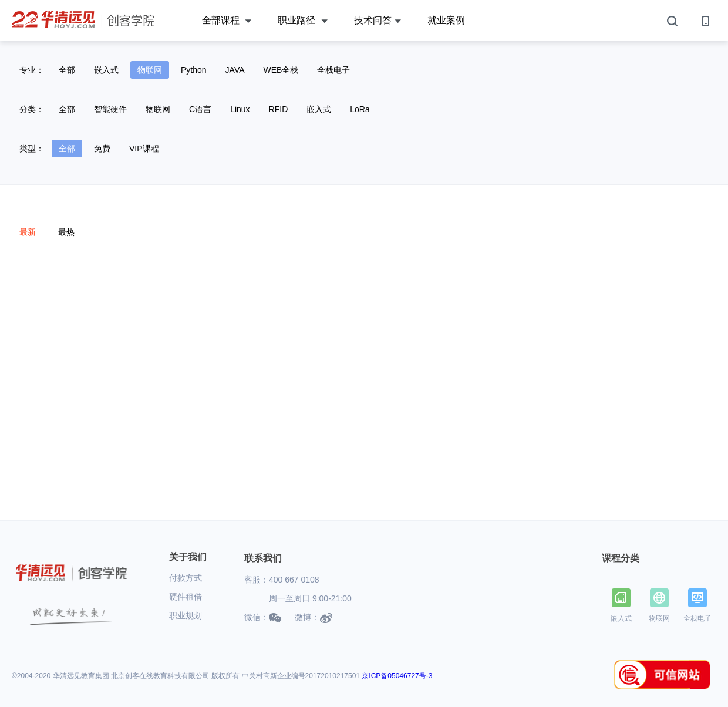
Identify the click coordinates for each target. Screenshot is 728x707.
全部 (67, 70)
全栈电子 (333, 70)
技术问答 (378, 21)
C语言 (200, 109)
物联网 (150, 70)
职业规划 (186, 615)
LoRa (360, 109)
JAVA (235, 70)
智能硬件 (110, 109)
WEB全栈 (281, 70)
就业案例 (446, 20)
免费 (102, 149)
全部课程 (227, 21)
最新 (28, 232)
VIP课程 (144, 149)
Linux (240, 109)
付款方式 (186, 578)
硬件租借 (186, 597)
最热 (66, 232)
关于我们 (188, 557)
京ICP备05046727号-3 (397, 676)
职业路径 (302, 21)
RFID (279, 109)
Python (194, 70)
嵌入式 (106, 70)
